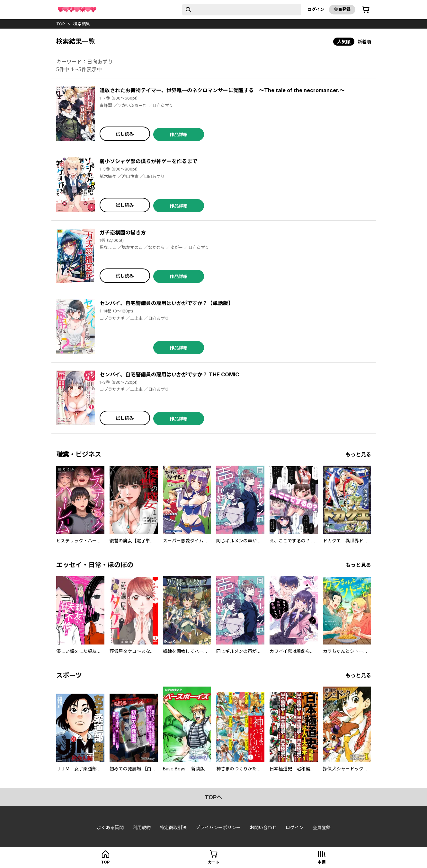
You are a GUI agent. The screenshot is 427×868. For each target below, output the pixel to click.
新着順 (364, 42)
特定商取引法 (173, 827)
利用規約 (142, 827)
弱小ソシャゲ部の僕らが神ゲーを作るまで (148, 161)
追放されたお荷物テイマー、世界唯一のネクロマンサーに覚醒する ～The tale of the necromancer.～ (222, 90)
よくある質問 (110, 827)
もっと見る (358, 454)
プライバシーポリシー (218, 827)
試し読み (125, 134)
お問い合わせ (263, 827)
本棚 (322, 862)
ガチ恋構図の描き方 (123, 232)
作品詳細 (179, 134)
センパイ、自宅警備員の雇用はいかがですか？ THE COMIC (169, 374)
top (61, 24)
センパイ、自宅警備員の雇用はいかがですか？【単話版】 (166, 303)
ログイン (316, 9)
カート (214, 862)
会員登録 (342, 9)
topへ (213, 797)
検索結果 (82, 24)
